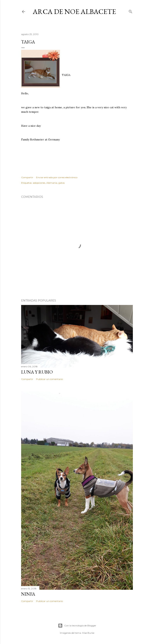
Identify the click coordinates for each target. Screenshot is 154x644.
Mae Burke (88, 633)
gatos (61, 183)
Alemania (52, 183)
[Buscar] (131, 11)
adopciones (39, 183)
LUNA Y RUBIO (37, 372)
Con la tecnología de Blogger (77, 626)
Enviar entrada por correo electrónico (57, 177)
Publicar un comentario (49, 379)
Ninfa (28, 594)
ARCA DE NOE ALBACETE (74, 12)
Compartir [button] (27, 177)
